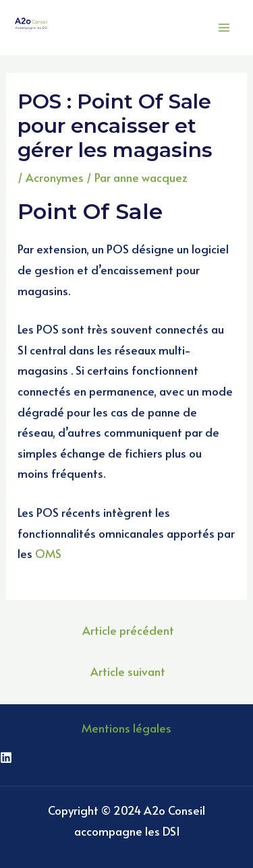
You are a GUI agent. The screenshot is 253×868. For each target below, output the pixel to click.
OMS (48, 553)
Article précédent (128, 630)
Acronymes (55, 177)
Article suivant (128, 671)
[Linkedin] (6, 757)
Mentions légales (126, 728)
